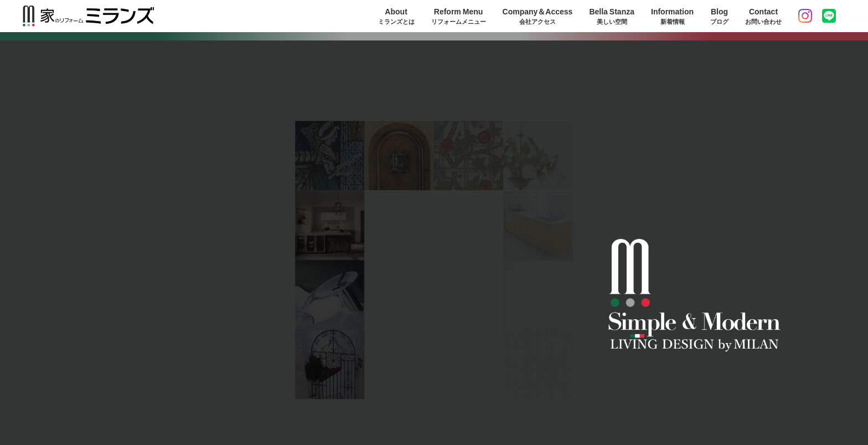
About (396, 16)
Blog (719, 16)
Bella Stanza (612, 16)
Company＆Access (538, 16)
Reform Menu (459, 16)
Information (672, 16)
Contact (763, 16)
